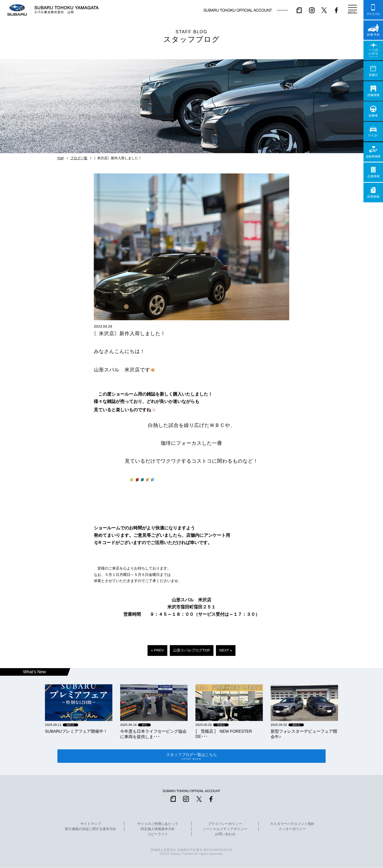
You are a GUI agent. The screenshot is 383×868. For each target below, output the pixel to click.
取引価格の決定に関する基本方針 (91, 829)
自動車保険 (373, 152)
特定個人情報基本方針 (158, 829)
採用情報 (373, 193)
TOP (61, 158)
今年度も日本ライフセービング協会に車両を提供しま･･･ (153, 734)
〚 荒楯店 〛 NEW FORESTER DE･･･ (224, 734)
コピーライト (158, 834)
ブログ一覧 (79, 158)
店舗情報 (373, 91)
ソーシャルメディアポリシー (225, 829)
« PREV (157, 650)
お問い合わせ (225, 834)
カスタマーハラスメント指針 (292, 824)
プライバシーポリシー (225, 824)
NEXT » (226, 650)
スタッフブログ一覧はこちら (191, 756)
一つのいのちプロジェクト (373, 50)
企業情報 (373, 172)
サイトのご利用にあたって (158, 824)
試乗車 (373, 111)
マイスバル (373, 10)
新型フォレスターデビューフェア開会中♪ (304, 734)
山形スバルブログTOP (192, 650)
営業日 (373, 71)
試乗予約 (373, 30)
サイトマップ (91, 824)
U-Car (373, 132)
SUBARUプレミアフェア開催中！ (76, 731)
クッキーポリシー (292, 829)
